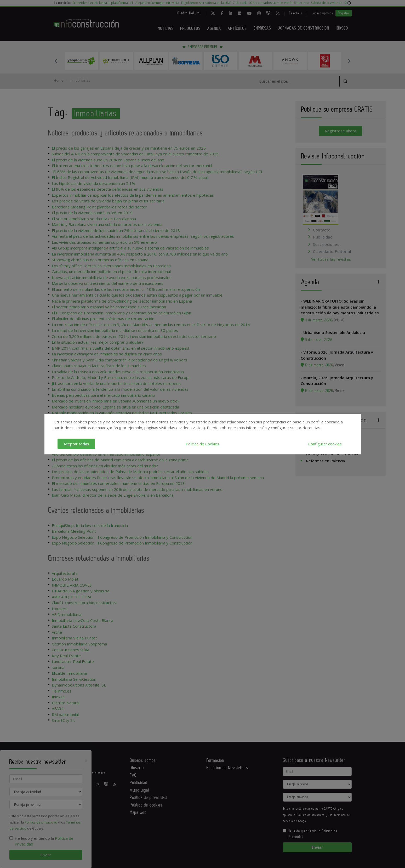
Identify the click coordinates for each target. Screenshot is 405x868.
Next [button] (349, 61)
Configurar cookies (325, 444)
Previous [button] (56, 61)
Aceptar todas (76, 444)
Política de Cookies (203, 444)
